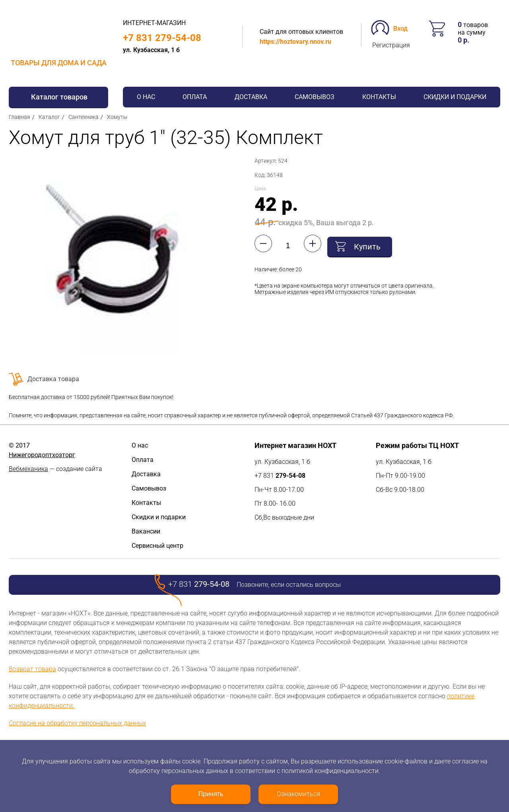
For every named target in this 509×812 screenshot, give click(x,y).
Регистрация (391, 45)
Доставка (251, 97)
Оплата (195, 97)
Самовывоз (315, 97)
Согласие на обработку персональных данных (77, 723)
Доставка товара (53, 379)
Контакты (379, 97)
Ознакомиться (298, 794)
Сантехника (84, 117)
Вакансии (146, 531)
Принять (211, 794)
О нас (146, 97)
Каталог (49, 117)
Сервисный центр (157, 546)
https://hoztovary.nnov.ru (295, 42)
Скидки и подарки (455, 97)
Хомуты (117, 117)
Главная (19, 117)
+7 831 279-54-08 (162, 38)
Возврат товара (32, 669)
